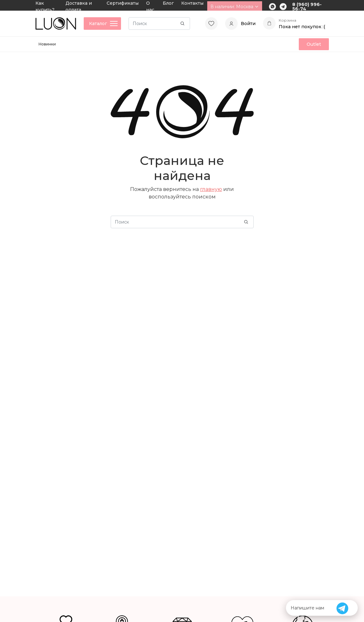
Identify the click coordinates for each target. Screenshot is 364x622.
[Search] (159, 24)
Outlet (314, 44)
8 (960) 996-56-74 (307, 7)
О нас (150, 6)
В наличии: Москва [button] (235, 7)
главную (211, 189)
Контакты (192, 3)
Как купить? (45, 6)
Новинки (47, 44)
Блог (168, 3)
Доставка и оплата (79, 6)
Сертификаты (123, 3)
